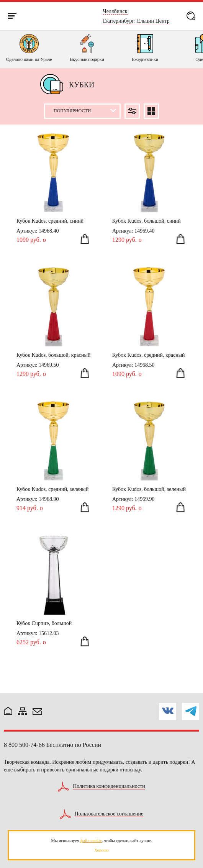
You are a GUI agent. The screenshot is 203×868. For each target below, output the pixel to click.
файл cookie (91, 840)
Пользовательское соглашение (109, 814)
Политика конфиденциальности (109, 786)
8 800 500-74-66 (24, 745)
